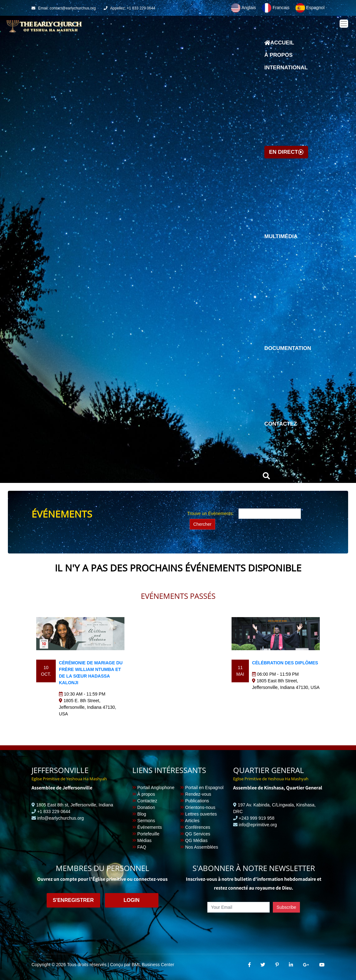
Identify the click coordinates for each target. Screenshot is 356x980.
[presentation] (254, 927)
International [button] (286, 68)
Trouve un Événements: (210, 513)
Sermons (144, 821)
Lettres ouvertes (198, 814)
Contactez (145, 801)
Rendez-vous (196, 794)
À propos (278, 55)
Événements (147, 827)
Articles (190, 821)
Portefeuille (146, 834)
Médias (142, 840)
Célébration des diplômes (285, 663)
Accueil (279, 44)
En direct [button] (286, 152)
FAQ (139, 847)
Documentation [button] (288, 348)
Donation (144, 807)
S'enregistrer (73, 900)
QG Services (195, 834)
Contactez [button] (281, 424)
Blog (139, 814)
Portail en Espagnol (202, 788)
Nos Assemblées (199, 847)
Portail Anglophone (153, 788)
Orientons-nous (198, 807)
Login (132, 900)
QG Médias (194, 840)
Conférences (195, 827)
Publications (195, 801)
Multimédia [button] (281, 236)
